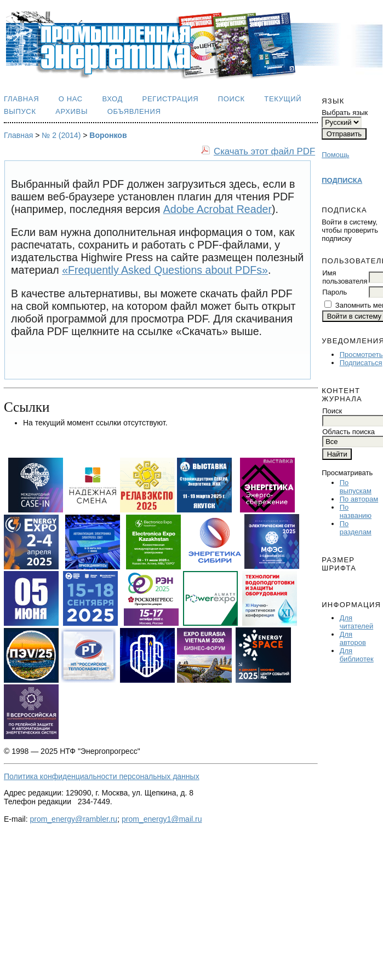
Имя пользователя (345, 277)
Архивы (72, 111)
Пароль (335, 292)
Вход (112, 99)
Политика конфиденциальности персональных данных (102, 776)
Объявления (134, 111)
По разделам (356, 528)
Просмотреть (361, 354)
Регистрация (171, 99)
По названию (356, 511)
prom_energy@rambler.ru (73, 819)
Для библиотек (357, 655)
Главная (21, 99)
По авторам (359, 499)
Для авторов (353, 638)
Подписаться (361, 363)
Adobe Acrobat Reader (218, 209)
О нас (71, 99)
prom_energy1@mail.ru (162, 819)
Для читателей (356, 622)
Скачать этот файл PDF (264, 151)
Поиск (231, 99)
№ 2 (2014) (61, 135)
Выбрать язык (345, 113)
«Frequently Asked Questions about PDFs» (165, 270)
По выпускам (356, 487)
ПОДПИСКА (342, 180)
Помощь (335, 155)
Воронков (108, 135)
